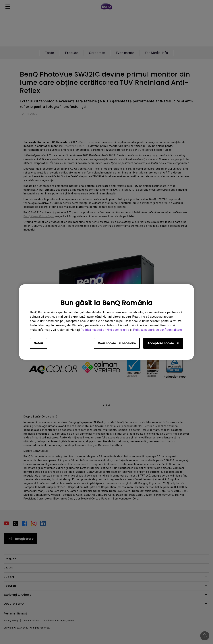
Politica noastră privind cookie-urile (105, 330)
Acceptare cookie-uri (163, 343)
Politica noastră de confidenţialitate (158, 330)
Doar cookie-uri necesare (117, 343)
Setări (38, 343)
